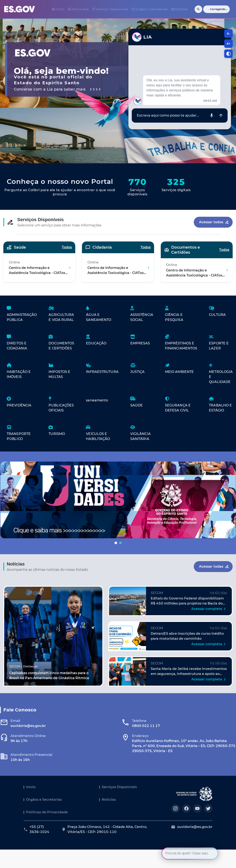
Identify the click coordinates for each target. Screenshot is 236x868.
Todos (67, 247)
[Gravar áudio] (212, 115)
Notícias (109, 800)
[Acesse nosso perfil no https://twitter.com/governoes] (208, 808)
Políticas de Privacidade (47, 812)
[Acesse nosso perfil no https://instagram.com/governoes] (175, 808)
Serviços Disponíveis (119, 787)
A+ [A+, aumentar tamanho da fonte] (229, 44)
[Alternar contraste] (228, 54)
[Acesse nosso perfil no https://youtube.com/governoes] (197, 808)
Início (31, 787)
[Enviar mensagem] (221, 115)
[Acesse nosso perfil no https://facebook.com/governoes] (186, 808)
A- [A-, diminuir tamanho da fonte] (229, 34)
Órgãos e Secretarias (44, 800)
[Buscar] (198, 9)
